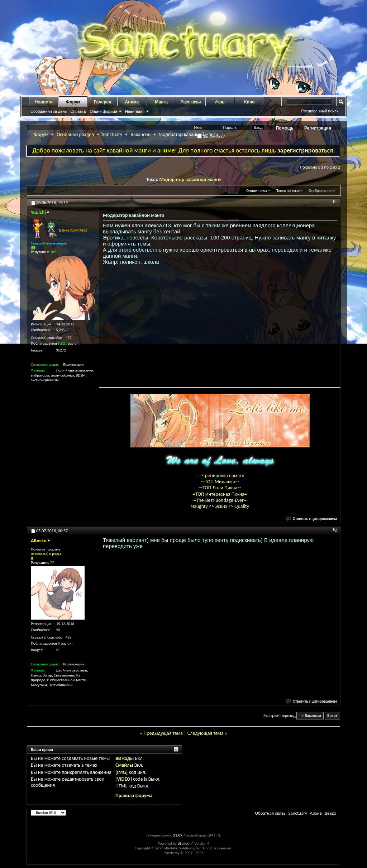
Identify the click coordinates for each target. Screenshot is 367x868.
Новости (44, 102)
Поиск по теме (288, 191)
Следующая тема (206, 733)
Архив (316, 813)
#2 (335, 530)
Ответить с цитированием (312, 519)
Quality (242, 506)
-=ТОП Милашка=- (220, 482)
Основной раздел (75, 134)
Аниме (132, 102)
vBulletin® (185, 843)
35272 (61, 350)
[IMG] (121, 772)
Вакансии (140, 134)
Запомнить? (211, 136)
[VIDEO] (124, 779)
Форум (73, 102)
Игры (220, 102)
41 (58, 650)
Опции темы (257, 191)
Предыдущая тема (163, 733)
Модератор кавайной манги (190, 180)
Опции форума (103, 111)
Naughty (200, 506)
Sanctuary (112, 134)
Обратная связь (270, 813)
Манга (161, 102)
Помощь (285, 128)
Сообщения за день (49, 111)
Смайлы (124, 765)
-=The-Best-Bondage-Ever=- (220, 500)
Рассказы (191, 102)
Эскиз (222, 506)
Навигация (135, 111)
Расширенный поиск (320, 111)
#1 (335, 202)
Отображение (320, 191)
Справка (78, 111)
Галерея (103, 102)
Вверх (332, 716)
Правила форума (134, 796)
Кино (249, 102)
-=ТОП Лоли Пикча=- (220, 488)
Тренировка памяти (224, 476)
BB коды (125, 758)
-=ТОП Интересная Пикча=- (220, 494)
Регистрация (318, 128)
